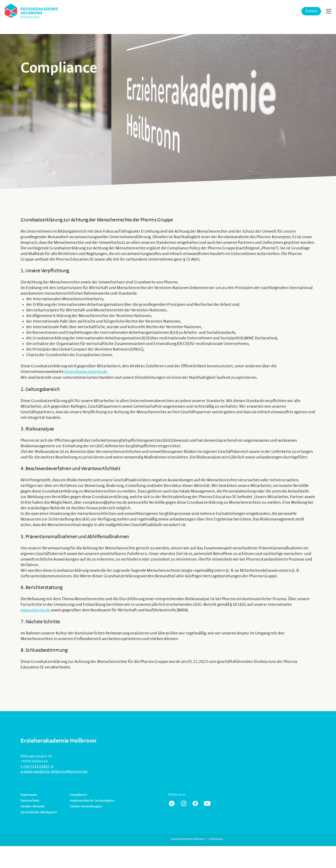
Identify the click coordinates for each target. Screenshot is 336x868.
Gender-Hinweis (33, 806)
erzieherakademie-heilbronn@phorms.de (54, 771)
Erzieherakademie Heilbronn (188, 838)
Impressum (29, 794)
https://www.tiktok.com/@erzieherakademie (172, 803)
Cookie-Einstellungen (86, 806)
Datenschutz (30, 800)
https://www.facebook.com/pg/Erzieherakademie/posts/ (195, 803)
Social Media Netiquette (39, 812)
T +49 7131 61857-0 (37, 766)
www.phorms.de (35, 610)
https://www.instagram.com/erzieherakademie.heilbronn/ (184, 803)
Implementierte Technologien (92, 800)
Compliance (79, 794)
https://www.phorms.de (86, 372)
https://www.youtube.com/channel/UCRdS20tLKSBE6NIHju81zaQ (207, 803)
